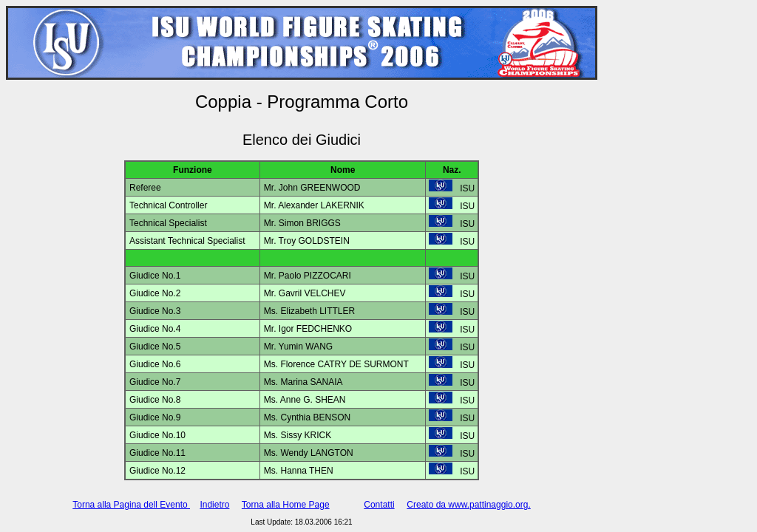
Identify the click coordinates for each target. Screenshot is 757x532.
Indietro (214, 505)
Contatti (379, 505)
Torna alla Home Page (286, 505)
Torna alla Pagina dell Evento (131, 505)
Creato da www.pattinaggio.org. (468, 505)
